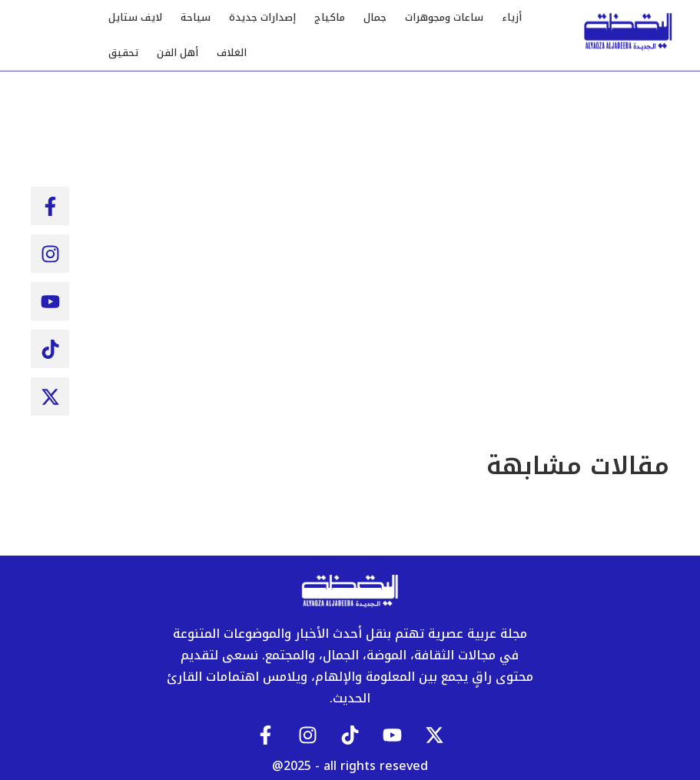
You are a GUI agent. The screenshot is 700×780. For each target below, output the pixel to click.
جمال (375, 17)
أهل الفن (177, 53)
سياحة (196, 17)
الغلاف (232, 53)
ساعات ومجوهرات (444, 17)
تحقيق (123, 53)
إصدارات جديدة (262, 17)
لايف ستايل (135, 17)
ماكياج (330, 17)
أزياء (512, 17)
